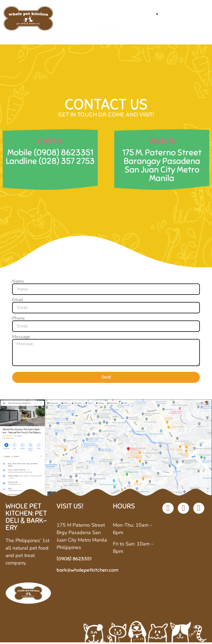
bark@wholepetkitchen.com (88, 572)
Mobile (21, 154)
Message (21, 338)
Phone (18, 320)
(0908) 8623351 (63, 154)
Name (18, 283)
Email (18, 301)
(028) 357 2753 (67, 162)
